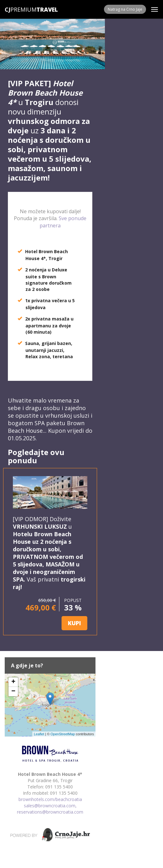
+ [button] (13, 682)
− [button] (13, 692)
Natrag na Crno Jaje (125, 9)
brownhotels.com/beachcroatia (50, 799)
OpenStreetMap (63, 734)
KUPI (74, 623)
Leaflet (39, 734)
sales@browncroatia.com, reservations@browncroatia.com (50, 809)
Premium (21, 9)
